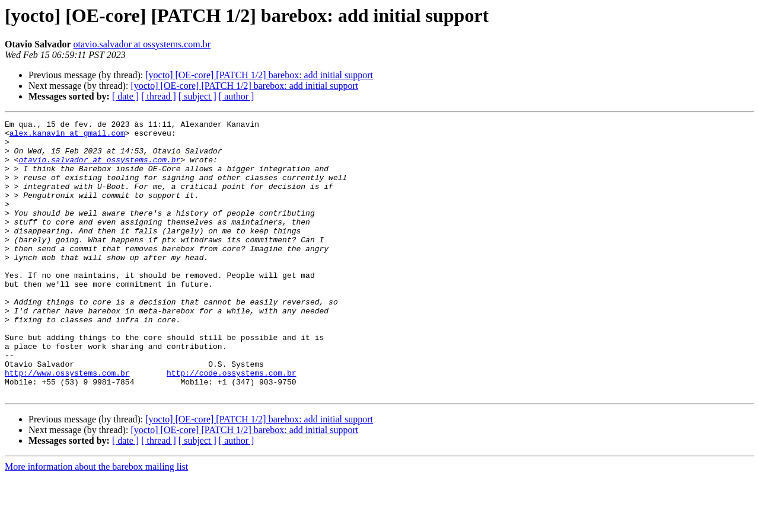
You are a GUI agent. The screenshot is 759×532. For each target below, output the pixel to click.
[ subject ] (197, 96)
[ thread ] (159, 96)
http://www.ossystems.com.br (67, 424)
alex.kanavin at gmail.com (67, 136)
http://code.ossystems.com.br (231, 424)
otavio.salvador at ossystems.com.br (142, 44)
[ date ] (125, 96)
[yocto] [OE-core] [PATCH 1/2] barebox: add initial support (259, 75)
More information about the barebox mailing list (96, 522)
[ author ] (237, 96)
